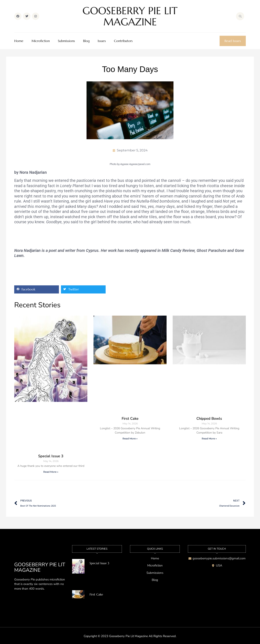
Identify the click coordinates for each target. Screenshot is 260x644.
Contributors (123, 41)
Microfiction (41, 41)
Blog (86, 41)
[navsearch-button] (240, 16)
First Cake (130, 419)
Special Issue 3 (51, 456)
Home (19, 41)
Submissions (66, 41)
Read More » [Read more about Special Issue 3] (51, 472)
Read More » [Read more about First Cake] (130, 439)
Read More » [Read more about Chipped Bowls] (209, 439)
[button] (37, 289)
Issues (102, 41)
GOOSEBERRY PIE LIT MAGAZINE (130, 16)
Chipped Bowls (209, 419)
